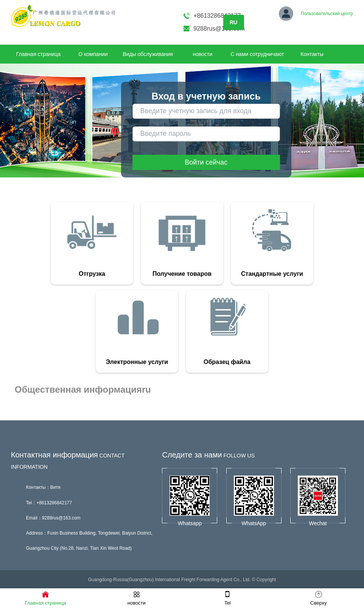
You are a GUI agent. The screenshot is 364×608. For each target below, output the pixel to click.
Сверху (318, 598)
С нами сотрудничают (257, 54)
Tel (228, 598)
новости (202, 54)
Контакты (312, 54)
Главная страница (38, 54)
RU (233, 22)
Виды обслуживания (148, 54)
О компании (93, 54)
